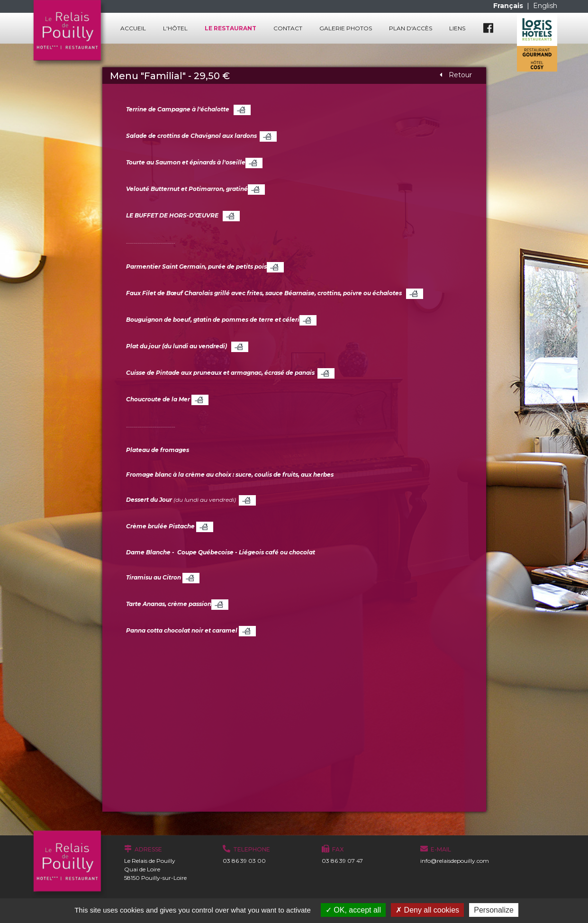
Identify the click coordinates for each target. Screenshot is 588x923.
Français (509, 6)
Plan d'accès (411, 28)
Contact (288, 28)
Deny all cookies (427, 910)
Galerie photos (346, 28)
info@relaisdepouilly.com (455, 861)
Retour (456, 75)
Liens (457, 28)
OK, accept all (353, 910)
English (545, 6)
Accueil (133, 28)
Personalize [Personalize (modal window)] (494, 910)
